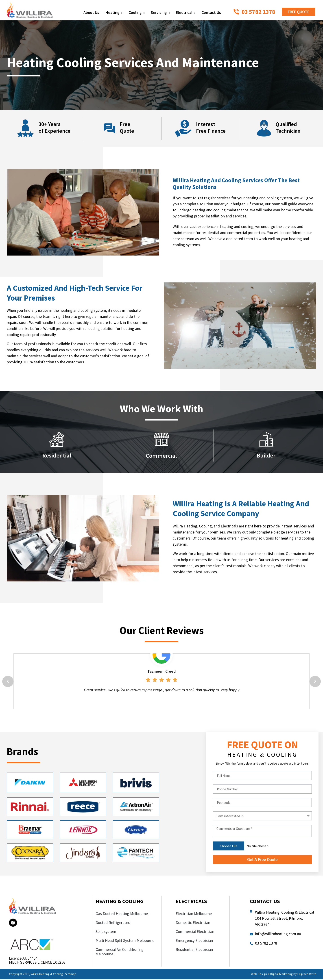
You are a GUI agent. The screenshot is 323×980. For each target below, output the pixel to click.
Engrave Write (307, 974)
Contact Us (211, 12)
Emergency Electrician (195, 941)
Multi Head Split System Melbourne (125, 941)
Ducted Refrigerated (113, 923)
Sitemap (71, 974)
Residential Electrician (195, 950)
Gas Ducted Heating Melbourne (122, 914)
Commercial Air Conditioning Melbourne (120, 952)
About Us (91, 12)
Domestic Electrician (193, 923)
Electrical (186, 13)
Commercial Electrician (195, 932)
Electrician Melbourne (194, 914)
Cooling (136, 13)
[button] (8, 682)
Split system (106, 932)
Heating (114, 13)
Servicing (160, 13)
